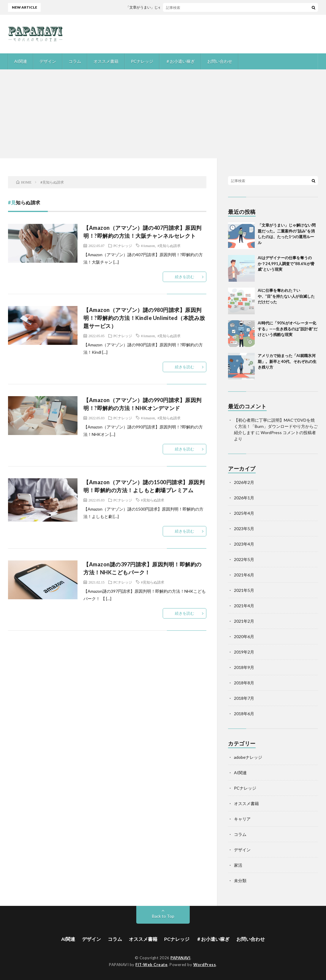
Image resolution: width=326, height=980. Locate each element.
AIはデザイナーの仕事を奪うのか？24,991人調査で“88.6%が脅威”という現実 (286, 263)
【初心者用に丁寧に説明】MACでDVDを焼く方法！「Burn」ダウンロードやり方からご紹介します (276, 426)
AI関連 (21, 61)
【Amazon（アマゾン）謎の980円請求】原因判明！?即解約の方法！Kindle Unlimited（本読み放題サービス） (144, 318)
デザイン (48, 61)
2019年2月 (244, 652)
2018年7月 (244, 698)
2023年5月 (244, 529)
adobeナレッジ (248, 757)
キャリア (242, 819)
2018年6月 (244, 714)
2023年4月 (244, 544)
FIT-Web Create (151, 965)
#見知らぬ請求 (169, 246)
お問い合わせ (220, 61)
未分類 (240, 881)
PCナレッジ (142, 61)
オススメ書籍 (106, 61)
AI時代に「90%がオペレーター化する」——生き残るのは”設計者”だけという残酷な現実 (288, 329)
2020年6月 (244, 636)
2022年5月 (244, 559)
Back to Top (163, 916)
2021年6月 (244, 575)
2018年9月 (244, 667)
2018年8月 (244, 683)
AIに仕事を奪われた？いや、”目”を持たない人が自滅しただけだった (286, 296)
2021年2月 (244, 621)
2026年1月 (244, 498)
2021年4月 (244, 606)
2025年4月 (244, 513)
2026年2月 (244, 482)
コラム (75, 61)
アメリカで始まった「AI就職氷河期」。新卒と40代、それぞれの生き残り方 (287, 361)
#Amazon (148, 246)
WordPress (205, 965)
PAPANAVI (180, 958)
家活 (238, 865)
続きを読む (185, 277)
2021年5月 (244, 590)
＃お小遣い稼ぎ (180, 61)
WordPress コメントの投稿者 (288, 432)
